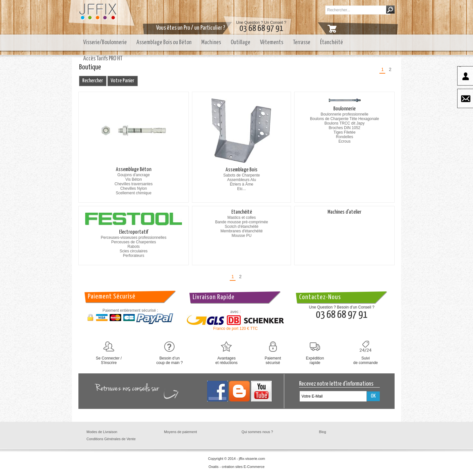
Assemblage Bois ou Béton (164, 42)
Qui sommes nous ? (257, 432)
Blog (323, 432)
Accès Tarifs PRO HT (103, 59)
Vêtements (272, 42)
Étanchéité (332, 42)
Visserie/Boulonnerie (105, 42)
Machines (211, 42)
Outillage (241, 42)
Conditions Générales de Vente (111, 439)
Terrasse (302, 42)
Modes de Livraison (102, 432)
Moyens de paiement (180, 432)
